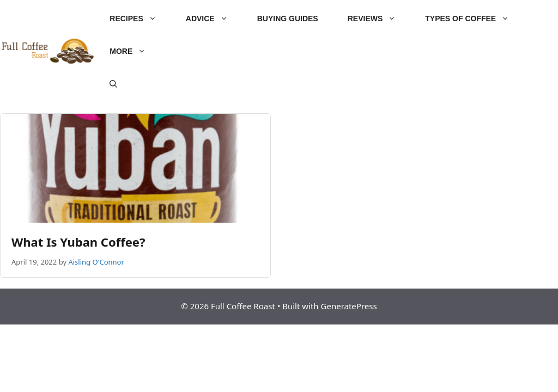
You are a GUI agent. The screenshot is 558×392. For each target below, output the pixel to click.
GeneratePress (349, 306)
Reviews (379, 19)
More (135, 51)
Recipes (140, 19)
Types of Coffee (474, 19)
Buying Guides (288, 19)
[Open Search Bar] (113, 84)
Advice (214, 19)
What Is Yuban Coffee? (78, 242)
